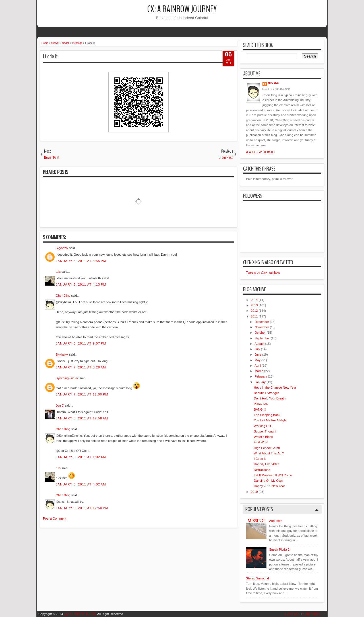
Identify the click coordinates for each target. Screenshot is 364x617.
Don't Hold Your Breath (270, 398)
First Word (261, 442)
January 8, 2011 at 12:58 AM (82, 418)
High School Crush (267, 448)
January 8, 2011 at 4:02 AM (81, 484)
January (260, 382)
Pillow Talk (261, 404)
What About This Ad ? (269, 453)
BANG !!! (260, 409)
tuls (58, 272)
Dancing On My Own (268, 481)
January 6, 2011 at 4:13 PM (81, 284)
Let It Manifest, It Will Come (273, 475)
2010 (254, 492)
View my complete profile (261, 152)
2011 (254, 316)
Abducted (276, 521)
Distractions (262, 470)
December (262, 322)
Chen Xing (63, 296)
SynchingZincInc (67, 378)
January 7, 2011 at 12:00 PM (82, 394)
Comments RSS (314, 614)
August (259, 344)
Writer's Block (263, 437)
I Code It (50, 56)
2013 (254, 305)
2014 (254, 300)
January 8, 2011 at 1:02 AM (81, 457)
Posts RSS (293, 614)
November (262, 327)
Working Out (262, 426)
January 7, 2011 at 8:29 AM (81, 367)
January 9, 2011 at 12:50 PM (82, 508)
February (261, 376)
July (257, 349)
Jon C (60, 405)
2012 (254, 311)
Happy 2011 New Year (269, 486)
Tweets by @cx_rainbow (263, 272)
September (262, 338)
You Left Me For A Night (270, 420)
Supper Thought (265, 431)
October (260, 333)
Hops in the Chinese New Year (275, 388)
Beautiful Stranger (266, 393)
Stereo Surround (258, 578)
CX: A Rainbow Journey (182, 9)
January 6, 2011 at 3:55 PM (81, 261)
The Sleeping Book (267, 415)
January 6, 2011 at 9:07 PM (81, 343)
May (258, 360)
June (258, 354)
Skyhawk (62, 248)
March (259, 371)
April (258, 366)
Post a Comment (55, 518)
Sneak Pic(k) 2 (279, 550)
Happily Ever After (266, 464)
